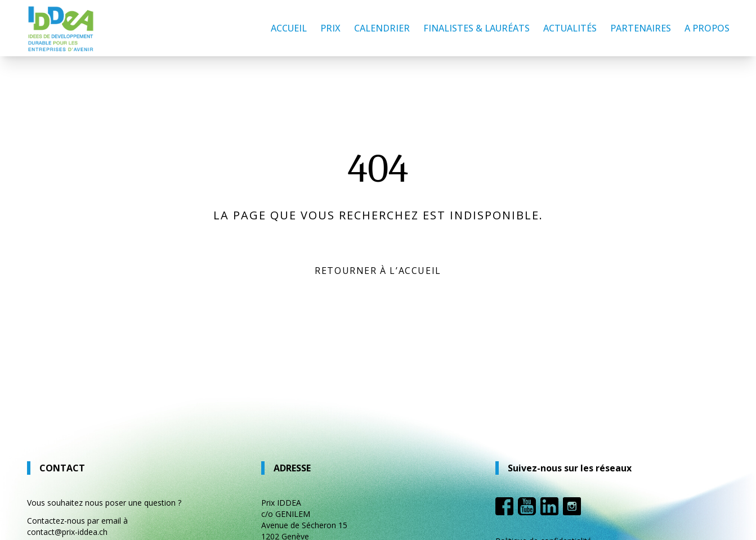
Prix (330, 28)
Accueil (289, 28)
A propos (707, 28)
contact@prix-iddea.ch (67, 532)
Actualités (570, 28)
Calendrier (382, 28)
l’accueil (415, 271)
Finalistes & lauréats (477, 28)
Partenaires (641, 28)
